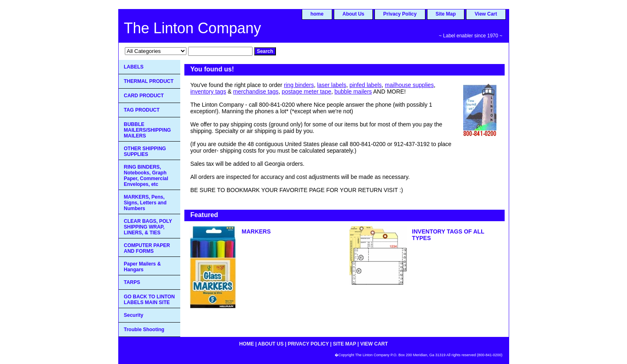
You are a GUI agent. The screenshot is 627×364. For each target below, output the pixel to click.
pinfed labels (366, 85)
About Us (353, 14)
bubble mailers (353, 92)
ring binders (299, 85)
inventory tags (208, 92)
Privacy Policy (400, 14)
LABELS (134, 67)
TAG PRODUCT (142, 110)
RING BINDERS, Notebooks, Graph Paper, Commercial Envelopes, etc (146, 176)
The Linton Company (193, 28)
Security (134, 315)
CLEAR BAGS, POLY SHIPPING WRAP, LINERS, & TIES (148, 227)
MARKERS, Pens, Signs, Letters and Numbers (145, 203)
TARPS (132, 282)
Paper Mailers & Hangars (142, 267)
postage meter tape (307, 92)
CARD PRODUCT (144, 96)
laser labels (332, 85)
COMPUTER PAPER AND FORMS (147, 248)
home (317, 14)
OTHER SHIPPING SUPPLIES (145, 151)
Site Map (446, 14)
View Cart (486, 14)
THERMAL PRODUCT (149, 81)
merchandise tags (256, 92)
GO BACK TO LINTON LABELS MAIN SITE (149, 300)
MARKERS (256, 231)
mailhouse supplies (409, 85)
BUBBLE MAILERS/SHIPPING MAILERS (148, 130)
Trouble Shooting (144, 330)
